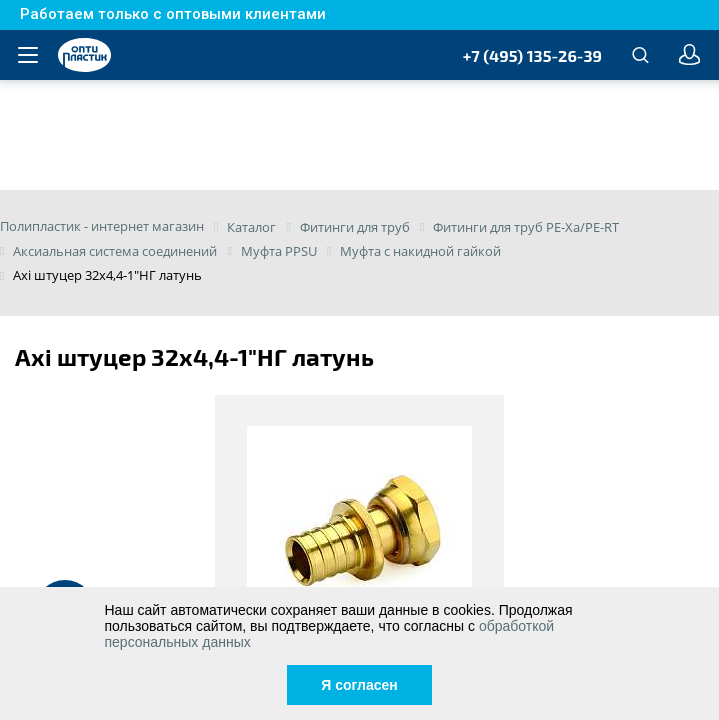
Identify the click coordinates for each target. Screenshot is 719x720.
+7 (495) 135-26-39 (532, 55)
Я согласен (359, 685)
